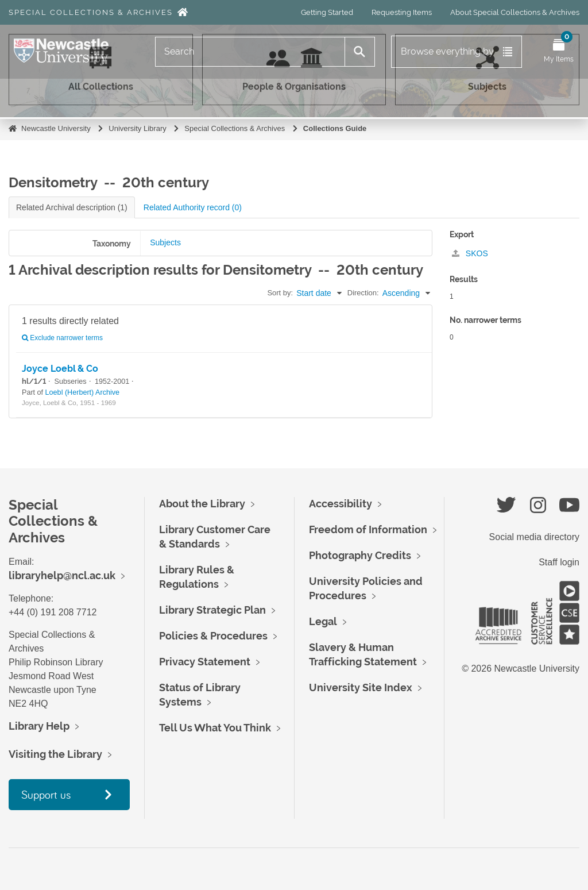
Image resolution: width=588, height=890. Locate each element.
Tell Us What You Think (215, 728)
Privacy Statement (205, 662)
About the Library (202, 504)
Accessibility (341, 504)
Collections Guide (335, 128)
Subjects (165, 242)
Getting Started (327, 12)
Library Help (39, 726)
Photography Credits (360, 555)
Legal (323, 621)
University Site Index (361, 687)
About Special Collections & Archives (515, 12)
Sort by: (280, 293)
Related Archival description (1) (72, 207)
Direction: (363, 293)
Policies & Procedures (213, 636)
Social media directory (534, 537)
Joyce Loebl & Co (60, 369)
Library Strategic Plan (212, 610)
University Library (137, 128)
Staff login (559, 562)
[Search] (250, 52)
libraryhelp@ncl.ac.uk (62, 575)
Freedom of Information (368, 529)
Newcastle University (56, 128)
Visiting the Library (55, 754)
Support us (46, 794)
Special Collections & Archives (91, 12)
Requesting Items (402, 12)
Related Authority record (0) (193, 207)
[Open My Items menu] (559, 52)
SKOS (470, 253)
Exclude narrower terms (62, 338)
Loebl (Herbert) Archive (83, 392)
